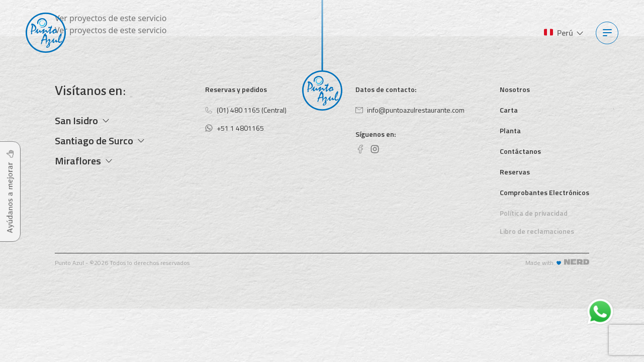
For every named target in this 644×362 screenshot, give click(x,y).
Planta (510, 130)
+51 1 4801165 (235, 128)
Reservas (515, 172)
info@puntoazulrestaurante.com (410, 110)
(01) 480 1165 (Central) (246, 110)
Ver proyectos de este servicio (111, 18)
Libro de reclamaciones (537, 231)
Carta (509, 110)
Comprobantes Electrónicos (544, 192)
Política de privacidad (534, 213)
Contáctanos (520, 151)
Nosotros (515, 89)
